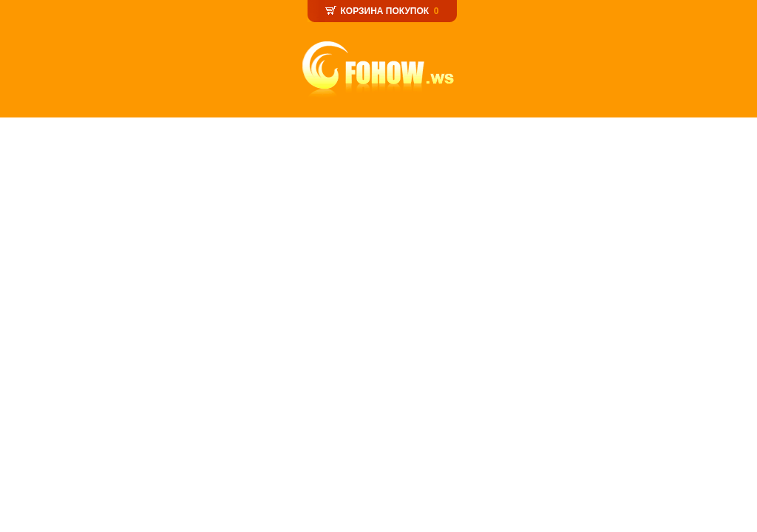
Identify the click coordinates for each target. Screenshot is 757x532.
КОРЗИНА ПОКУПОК (384, 11)
